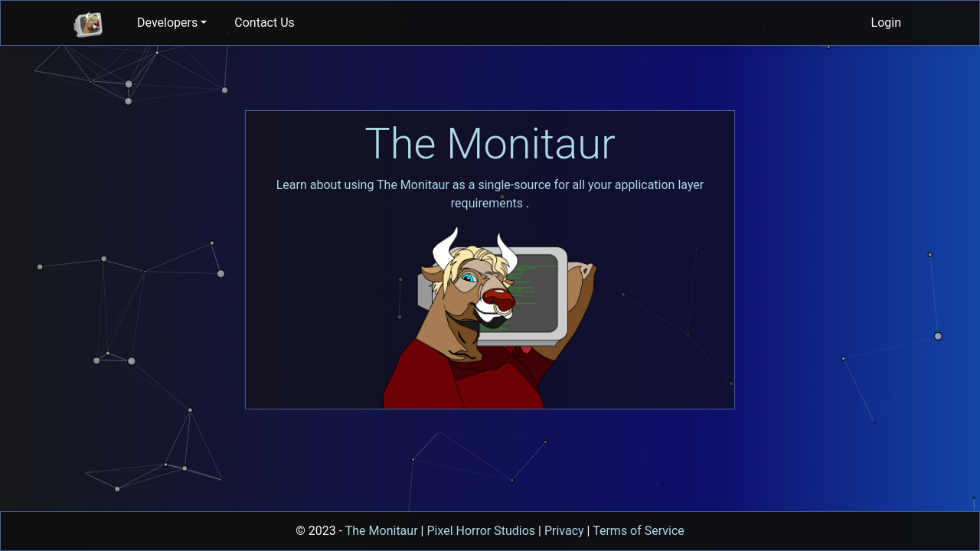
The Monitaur (490, 144)
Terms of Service (639, 531)
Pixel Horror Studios (481, 531)
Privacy (564, 531)
